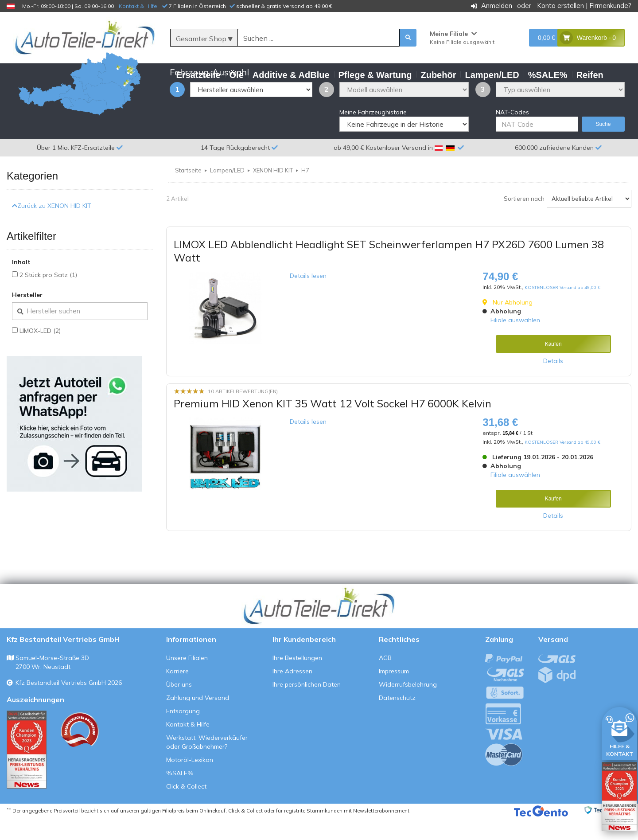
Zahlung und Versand (198, 719)
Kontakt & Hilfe (138, 6)
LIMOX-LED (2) (40, 352)
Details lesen (308, 297)
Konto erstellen (560, 6)
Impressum (394, 693)
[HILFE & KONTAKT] (619, 732)
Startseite (188, 192)
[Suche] (319, 38)
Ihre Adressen (292, 693)
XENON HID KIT (273, 192)
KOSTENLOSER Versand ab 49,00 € (562, 309)
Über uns (179, 706)
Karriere (177, 693)
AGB (385, 680)
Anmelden (497, 6)
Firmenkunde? (610, 6)
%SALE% (180, 795)
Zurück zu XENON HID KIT (52, 227)
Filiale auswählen (515, 342)
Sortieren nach (524, 220)
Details (553, 383)
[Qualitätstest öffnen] (619, 797)
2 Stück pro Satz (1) (48, 297)
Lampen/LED (227, 192)
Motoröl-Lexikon (190, 781)
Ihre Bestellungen (297, 680)
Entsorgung (183, 733)
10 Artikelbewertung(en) (243, 413)
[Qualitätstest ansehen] (27, 771)
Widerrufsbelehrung (408, 706)
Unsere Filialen (187, 680)
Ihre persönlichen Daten (307, 706)
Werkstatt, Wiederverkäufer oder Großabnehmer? (207, 764)
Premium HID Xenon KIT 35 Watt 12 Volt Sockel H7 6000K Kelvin (333, 425)
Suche (603, 146)
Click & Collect (186, 808)
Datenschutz (397, 719)
